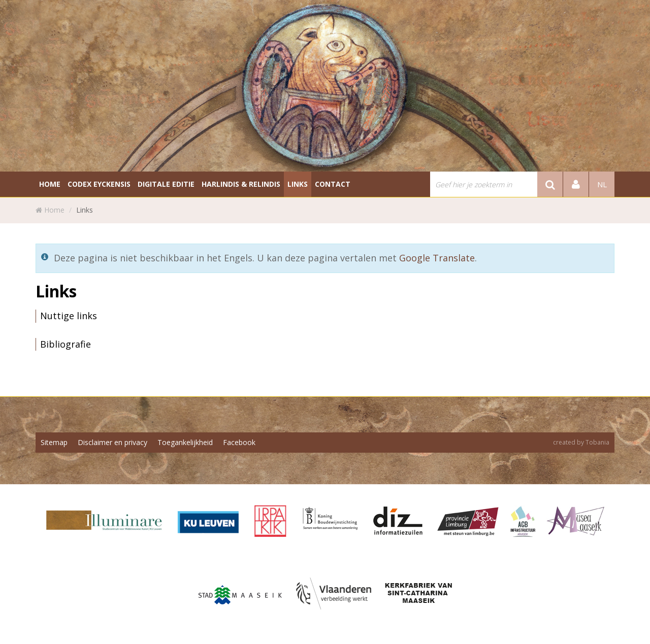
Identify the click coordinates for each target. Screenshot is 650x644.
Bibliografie (66, 344)
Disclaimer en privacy (112, 442)
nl (602, 184)
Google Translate (437, 258)
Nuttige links (69, 316)
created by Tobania (581, 442)
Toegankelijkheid (185, 442)
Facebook (239, 442)
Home (54, 210)
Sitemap (54, 442)
